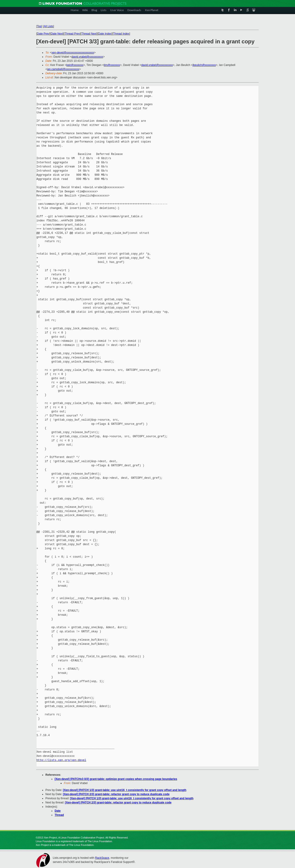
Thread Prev (72, 34)
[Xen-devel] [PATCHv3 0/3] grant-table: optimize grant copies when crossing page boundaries (116, 779)
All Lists (49, 26)
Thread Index (121, 34)
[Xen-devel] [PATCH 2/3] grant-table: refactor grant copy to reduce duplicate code (116, 794)
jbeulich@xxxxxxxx (204, 65)
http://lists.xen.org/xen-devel (61, 760)
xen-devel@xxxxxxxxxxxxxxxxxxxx (73, 53)
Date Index (105, 34)
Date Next (57, 34)
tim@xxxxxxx (112, 65)
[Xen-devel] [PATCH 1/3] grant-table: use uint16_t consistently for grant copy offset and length (125, 790)
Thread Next (89, 34)
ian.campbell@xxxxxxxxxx (63, 69)
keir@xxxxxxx (75, 65)
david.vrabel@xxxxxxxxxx (87, 57)
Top (39, 26)
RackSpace (102, 858)
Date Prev (43, 34)
